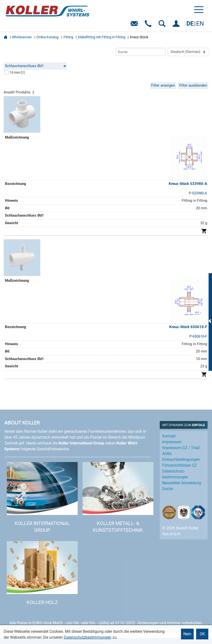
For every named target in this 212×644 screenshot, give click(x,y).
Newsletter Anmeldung (182, 483)
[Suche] (141, 52)
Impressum (172, 442)
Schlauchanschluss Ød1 (36, 66)
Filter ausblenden (193, 85)
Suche (168, 489)
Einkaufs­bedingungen (181, 459)
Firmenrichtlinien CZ (180, 465)
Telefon (149, 25)
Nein (187, 634)
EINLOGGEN (177, 25)
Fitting (68, 37)
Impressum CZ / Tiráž (181, 448)
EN (200, 24)
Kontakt (169, 436)
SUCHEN (163, 25)
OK (202, 634)
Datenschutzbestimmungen (88, 637)
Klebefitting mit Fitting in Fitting (102, 37)
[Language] (188, 52)
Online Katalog (48, 37)
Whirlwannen (22, 37)
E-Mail (135, 25)
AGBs (167, 454)
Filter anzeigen (163, 85)
